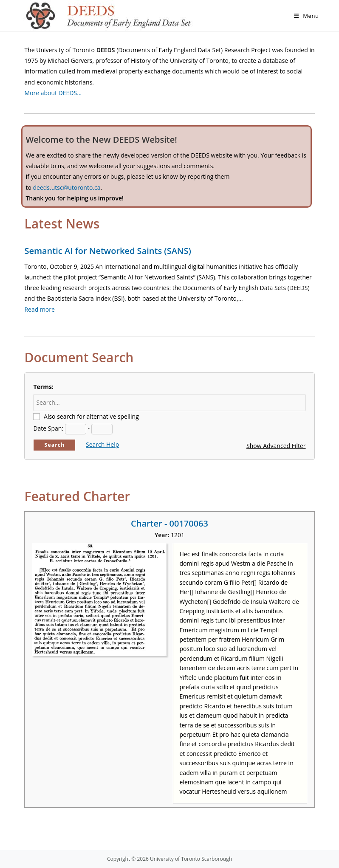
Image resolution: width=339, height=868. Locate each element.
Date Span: (48, 428)
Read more (39, 309)
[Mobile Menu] (307, 16)
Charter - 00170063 (169, 523)
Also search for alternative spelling (91, 416)
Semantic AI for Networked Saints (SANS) (107, 251)
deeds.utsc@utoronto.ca (66, 187)
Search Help (102, 444)
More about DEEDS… (53, 93)
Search (55, 445)
